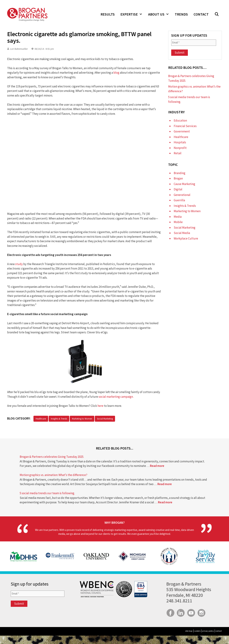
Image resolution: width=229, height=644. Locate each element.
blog (116, 73)
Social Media (182, 233)
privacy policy (208, 631)
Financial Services (185, 126)
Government (182, 131)
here (100, 406)
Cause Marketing (184, 184)
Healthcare (41, 419)
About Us (160, 14)
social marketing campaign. (116, 397)
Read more (157, 466)
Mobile (178, 222)
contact (219, 631)
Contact (201, 14)
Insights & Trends (59, 419)
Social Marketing (105, 419)
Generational (182, 195)
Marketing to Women (82, 419)
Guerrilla (179, 200)
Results (108, 14)
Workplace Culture (186, 238)
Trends (181, 14)
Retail (178, 153)
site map (189, 631)
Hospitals (180, 142)
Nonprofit (180, 148)
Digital (178, 189)
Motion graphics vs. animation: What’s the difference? (53, 475)
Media (178, 217)
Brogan (178, 178)
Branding (180, 173)
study (19, 264)
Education (180, 120)
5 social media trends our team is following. (47, 493)
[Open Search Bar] (217, 14)
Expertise (133, 14)
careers (197, 631)
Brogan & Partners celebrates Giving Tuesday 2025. (52, 457)
